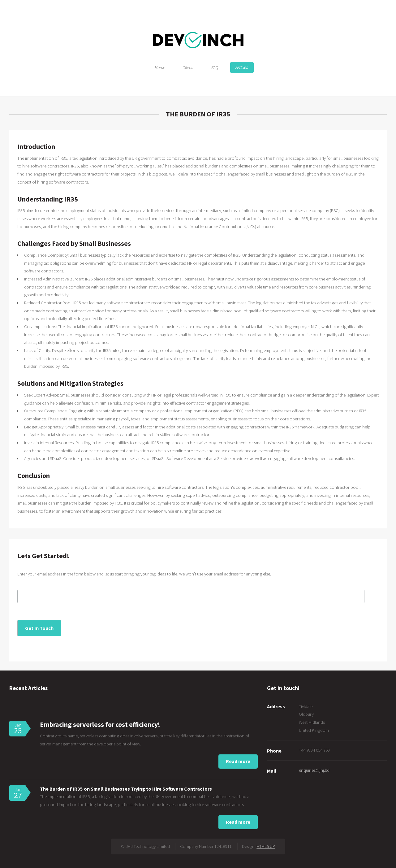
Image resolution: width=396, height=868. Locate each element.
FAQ (215, 67)
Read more (238, 761)
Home (160, 67)
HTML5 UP (266, 846)
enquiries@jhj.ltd (314, 770)
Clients (188, 67)
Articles (242, 67)
